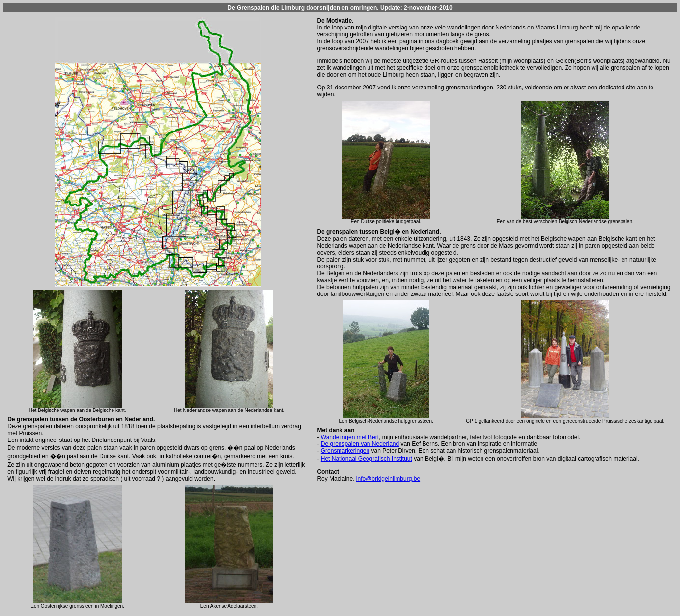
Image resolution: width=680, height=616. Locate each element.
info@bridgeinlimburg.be (388, 479)
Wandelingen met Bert (350, 437)
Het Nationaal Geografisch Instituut (367, 459)
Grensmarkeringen (345, 451)
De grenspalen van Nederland (360, 444)
